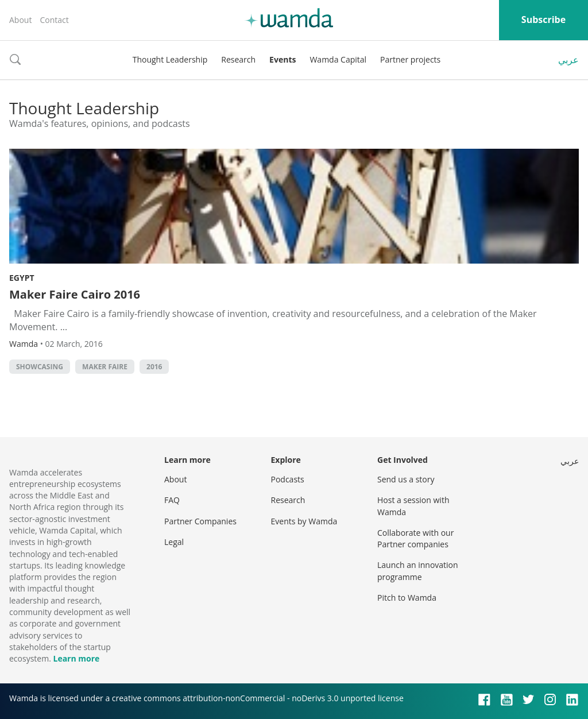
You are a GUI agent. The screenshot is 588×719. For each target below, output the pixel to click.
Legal (174, 542)
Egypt (22, 278)
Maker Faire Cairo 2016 (75, 294)
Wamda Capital (338, 59)
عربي (568, 60)
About (20, 20)
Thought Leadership (170, 59)
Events (283, 59)
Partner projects (410, 59)
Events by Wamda (304, 521)
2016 (154, 367)
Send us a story (406, 479)
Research (238, 59)
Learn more (76, 658)
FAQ (172, 500)
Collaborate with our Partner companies (415, 538)
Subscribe (543, 20)
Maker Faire (105, 367)
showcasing (40, 367)
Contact (54, 20)
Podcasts (288, 479)
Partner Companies (200, 521)
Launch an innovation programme (418, 571)
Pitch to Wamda (407, 598)
